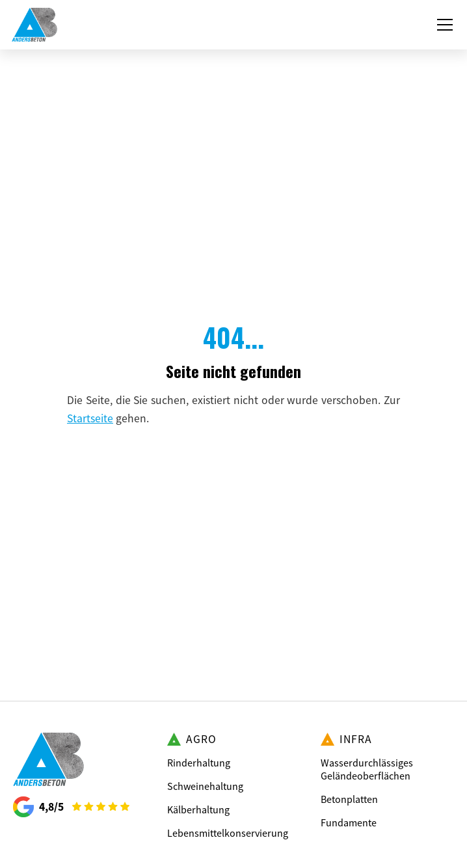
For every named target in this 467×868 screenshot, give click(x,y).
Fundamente (349, 822)
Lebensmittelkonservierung (228, 833)
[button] (442, 25)
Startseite (90, 418)
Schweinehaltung (205, 786)
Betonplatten (349, 799)
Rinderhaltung (199, 763)
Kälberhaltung (198, 809)
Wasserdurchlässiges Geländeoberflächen (367, 769)
